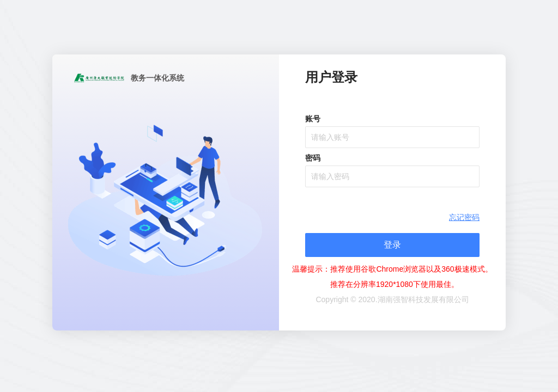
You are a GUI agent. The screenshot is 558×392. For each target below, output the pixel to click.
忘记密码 (464, 217)
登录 (392, 245)
